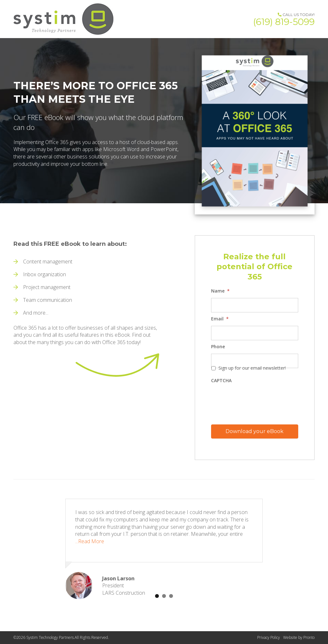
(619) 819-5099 (284, 22)
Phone (218, 347)
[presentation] (260, 400)
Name (220, 291)
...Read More (90, 541)
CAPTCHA (221, 381)
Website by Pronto (299, 637)
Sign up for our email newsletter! (252, 368)
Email (220, 319)
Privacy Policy (269, 637)
